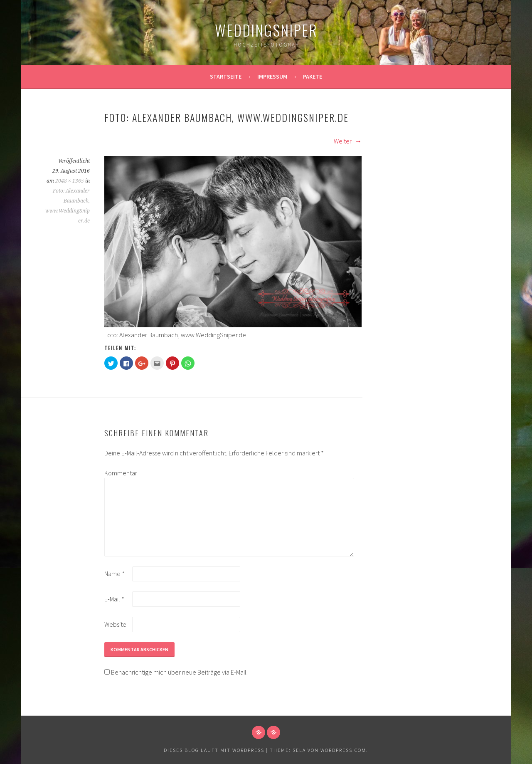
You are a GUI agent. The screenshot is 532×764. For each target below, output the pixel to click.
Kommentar (118, 473)
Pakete (313, 77)
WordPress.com (343, 750)
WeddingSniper (266, 30)
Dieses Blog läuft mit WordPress (214, 750)
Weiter (348, 141)
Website (115, 624)
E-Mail (114, 599)
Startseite (226, 77)
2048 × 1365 (70, 181)
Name (115, 574)
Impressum (272, 77)
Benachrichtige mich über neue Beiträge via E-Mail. (179, 672)
